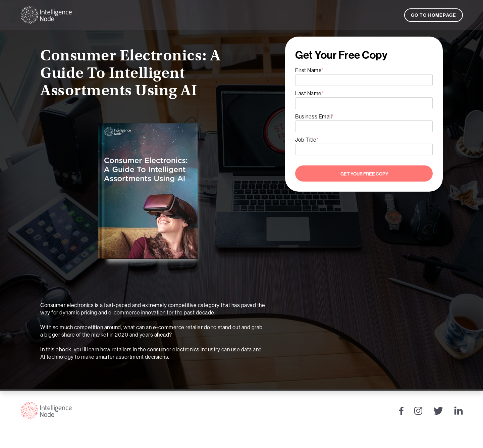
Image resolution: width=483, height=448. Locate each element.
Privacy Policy (438, 439)
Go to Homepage (434, 15)
